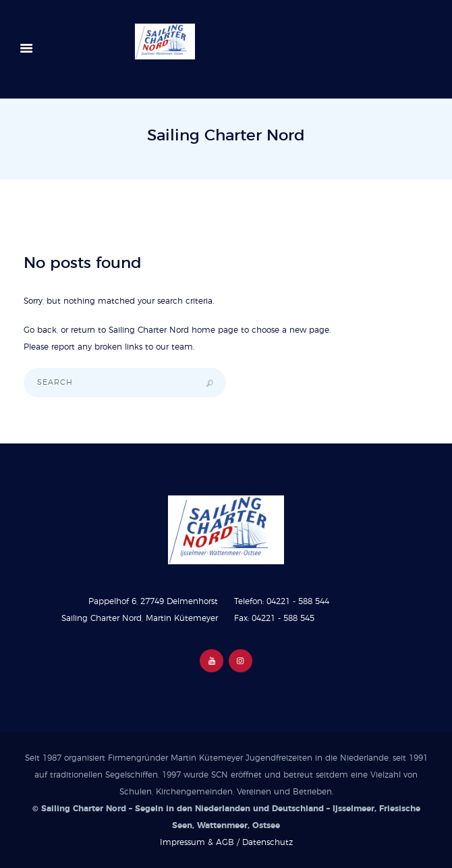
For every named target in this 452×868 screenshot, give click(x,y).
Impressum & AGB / (201, 842)
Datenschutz (267, 842)
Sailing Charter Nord (149, 330)
